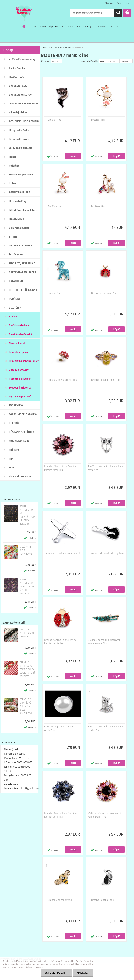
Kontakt (115, 26)
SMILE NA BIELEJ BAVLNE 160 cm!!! (27, 633)
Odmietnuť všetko (56, 973)
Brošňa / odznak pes (103, 900)
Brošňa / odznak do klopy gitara (106, 553)
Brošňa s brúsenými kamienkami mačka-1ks (106, 728)
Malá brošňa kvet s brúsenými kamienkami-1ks (61, 468)
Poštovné (102, 26)
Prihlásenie (109, 3)
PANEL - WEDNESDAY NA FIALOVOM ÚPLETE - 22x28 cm (27, 586)
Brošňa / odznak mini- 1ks (62, 380)
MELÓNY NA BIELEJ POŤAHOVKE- (26, 550)
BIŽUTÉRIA (56, 48)
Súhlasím (83, 973)
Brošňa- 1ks (55, 120)
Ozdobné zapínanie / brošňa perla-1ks (60, 728)
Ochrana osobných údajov (80, 26)
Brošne (66, 48)
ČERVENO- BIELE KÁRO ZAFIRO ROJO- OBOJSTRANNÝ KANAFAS (27, 669)
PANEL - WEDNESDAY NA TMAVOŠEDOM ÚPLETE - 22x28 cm (27, 515)
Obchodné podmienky (52, 26)
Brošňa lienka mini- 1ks (104, 293)
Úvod (46, 48)
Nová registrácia (124, 3)
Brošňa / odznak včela (60, 900)
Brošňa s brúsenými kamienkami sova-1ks (106, 468)
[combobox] (109, 61)
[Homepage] (24, 26)
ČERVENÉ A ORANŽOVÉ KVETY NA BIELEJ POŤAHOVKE (26, 706)
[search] (118, 13)
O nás (33, 26)
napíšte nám (11, 784)
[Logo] (24, 13)
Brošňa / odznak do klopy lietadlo (63, 553)
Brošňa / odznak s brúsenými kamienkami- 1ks (60, 642)
